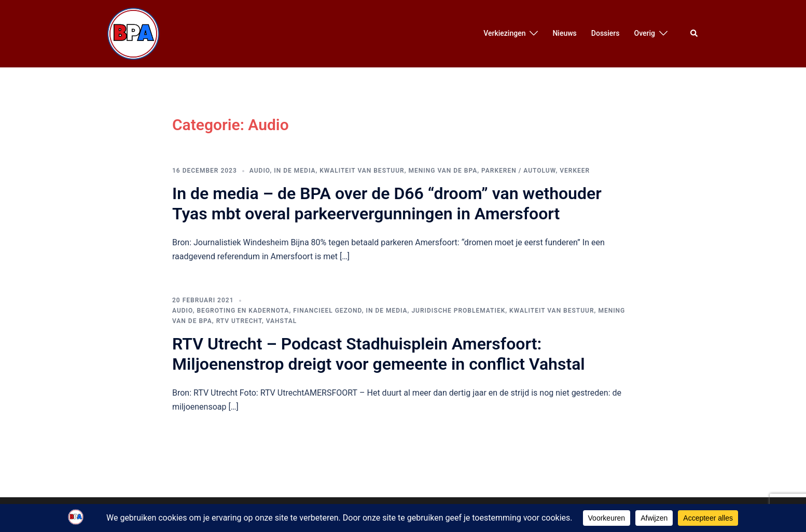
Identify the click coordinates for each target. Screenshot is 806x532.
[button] (694, 34)
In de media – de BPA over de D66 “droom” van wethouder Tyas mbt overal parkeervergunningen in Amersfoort (387, 203)
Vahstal (281, 321)
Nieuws (564, 33)
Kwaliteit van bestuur (362, 171)
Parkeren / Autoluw (518, 171)
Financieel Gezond (327, 311)
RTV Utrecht (239, 321)
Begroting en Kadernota (243, 311)
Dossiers (606, 33)
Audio (260, 171)
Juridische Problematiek (458, 311)
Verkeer (575, 171)
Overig (645, 33)
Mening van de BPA (443, 171)
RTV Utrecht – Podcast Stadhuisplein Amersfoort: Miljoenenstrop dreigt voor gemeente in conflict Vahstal (379, 354)
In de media (295, 171)
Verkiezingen (504, 33)
